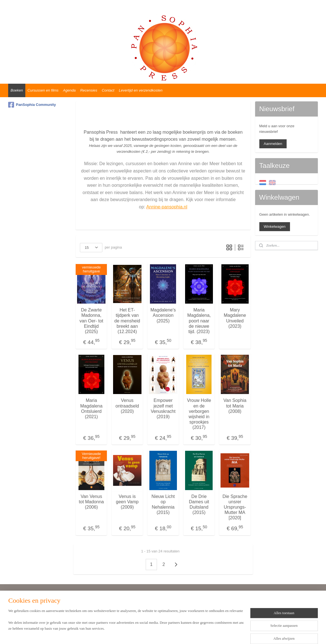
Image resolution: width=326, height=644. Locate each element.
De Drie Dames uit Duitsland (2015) (199, 505)
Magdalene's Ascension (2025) (163, 315)
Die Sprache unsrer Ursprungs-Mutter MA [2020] (235, 507)
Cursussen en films (43, 90)
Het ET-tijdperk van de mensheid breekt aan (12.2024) (127, 321)
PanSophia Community (32, 105)
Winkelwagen (275, 227)
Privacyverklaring (25, 612)
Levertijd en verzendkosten (140, 90)
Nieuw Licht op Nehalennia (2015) (163, 505)
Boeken (17, 90)
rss (158, 634)
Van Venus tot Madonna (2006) (91, 502)
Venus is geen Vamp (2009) (127, 502)
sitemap (148, 634)
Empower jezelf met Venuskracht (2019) (163, 409)
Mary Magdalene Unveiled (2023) (235, 318)
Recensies (89, 90)
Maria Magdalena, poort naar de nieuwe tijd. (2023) (199, 321)
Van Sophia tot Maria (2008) (235, 406)
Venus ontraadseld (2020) (127, 406)
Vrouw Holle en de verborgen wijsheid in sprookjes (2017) (199, 414)
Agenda (69, 90)
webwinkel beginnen (177, 634)
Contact (108, 90)
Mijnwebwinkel (220, 634)
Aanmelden (273, 144)
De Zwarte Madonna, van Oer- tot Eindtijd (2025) (91, 321)
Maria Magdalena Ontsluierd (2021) (91, 409)
